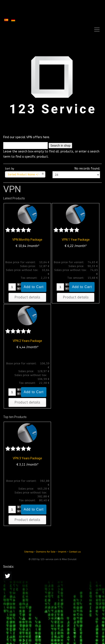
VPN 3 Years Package (27, 458)
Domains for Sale (46, 552)
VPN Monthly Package (27, 240)
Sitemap (29, 552)
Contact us (75, 552)
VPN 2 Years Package (27, 341)
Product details (27, 297)
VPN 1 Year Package (76, 240)
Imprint (62, 552)
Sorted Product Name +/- (24, 175)
